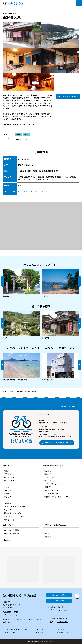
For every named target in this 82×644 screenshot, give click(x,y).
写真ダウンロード (51, 490)
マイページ (9, 500)
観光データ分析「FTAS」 (58, 497)
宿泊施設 (20, 392)
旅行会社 (48, 471)
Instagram (8, 540)
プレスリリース (41, 629)
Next (79, 281)
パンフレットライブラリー (15, 507)
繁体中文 (76, 407)
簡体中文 (48, 537)
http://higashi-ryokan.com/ (31, 191)
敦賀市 (26, 134)
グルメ (7, 487)
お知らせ (8, 503)
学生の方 (48, 481)
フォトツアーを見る (69, 97)
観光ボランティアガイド (14, 513)
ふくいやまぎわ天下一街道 (15, 516)
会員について (10, 632)
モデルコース (9, 474)
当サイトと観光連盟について (16, 629)
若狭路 (18, 134)
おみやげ (8, 490)
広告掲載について (64, 632)
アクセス (8, 497)
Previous (3, 281)
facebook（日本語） (12, 530)
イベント (8, 484)
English (63, 407)
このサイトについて (42, 632)
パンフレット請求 (59, 595)
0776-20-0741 (62, 622)
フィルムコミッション (53, 484)
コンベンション (50, 477)
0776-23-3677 (62, 611)
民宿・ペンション (22, 139)
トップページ (8, 392)
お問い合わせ (59, 601)
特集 (6, 471)
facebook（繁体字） (12, 534)
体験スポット (9, 481)
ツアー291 (8, 510)
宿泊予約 (8, 494)
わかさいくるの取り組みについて (58, 443)
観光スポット (9, 477)
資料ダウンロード (51, 487)
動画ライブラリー (51, 494)
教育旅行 (48, 474)
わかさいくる (13, 3)
